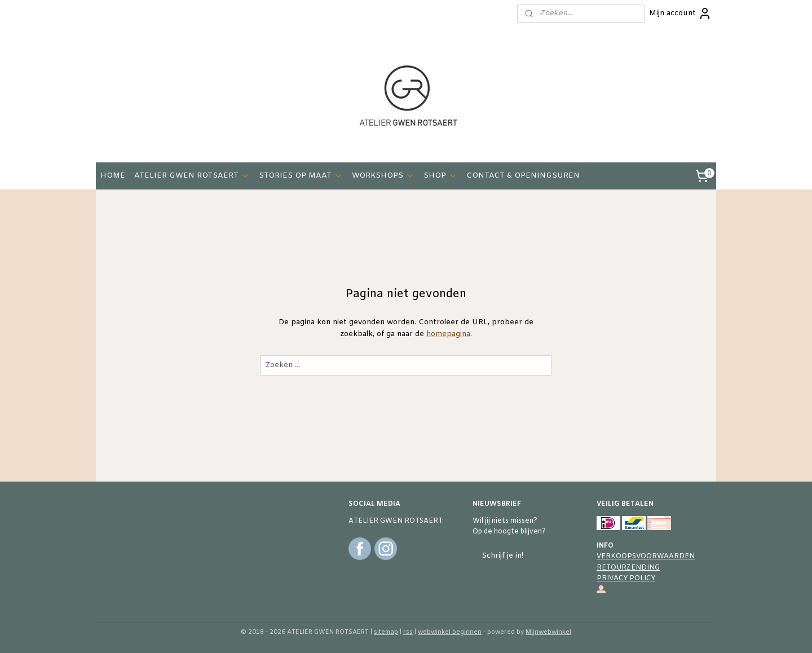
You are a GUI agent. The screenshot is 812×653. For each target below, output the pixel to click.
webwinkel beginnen (450, 632)
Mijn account (680, 14)
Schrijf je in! (502, 556)
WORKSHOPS (383, 176)
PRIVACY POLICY (626, 579)
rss (408, 632)
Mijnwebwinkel (548, 632)
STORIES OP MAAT (301, 176)
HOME (113, 176)
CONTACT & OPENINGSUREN (523, 176)
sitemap (386, 632)
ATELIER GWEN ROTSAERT (192, 176)
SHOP (440, 176)
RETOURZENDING (628, 568)
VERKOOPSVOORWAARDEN (646, 557)
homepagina (448, 334)
